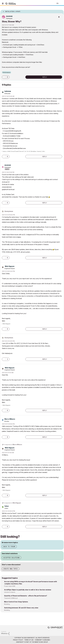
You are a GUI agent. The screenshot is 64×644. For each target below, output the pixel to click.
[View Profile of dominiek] (9, 16)
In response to (13, 444)
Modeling (7, 604)
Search (51, 3)
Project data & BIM (10, 586)
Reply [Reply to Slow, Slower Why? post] (45, 77)
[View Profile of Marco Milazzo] (10, 419)
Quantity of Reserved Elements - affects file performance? (26, 596)
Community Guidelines (42, 640)
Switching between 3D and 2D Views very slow (21, 608)
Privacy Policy (18, 640)
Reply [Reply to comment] (45, 157)
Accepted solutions (12, 558)
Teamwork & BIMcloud (11, 598)
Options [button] (61, 11)
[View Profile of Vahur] (7, 506)
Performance (7, 72)
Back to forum (9, 547)
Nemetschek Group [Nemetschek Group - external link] (41, 642)
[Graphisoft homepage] (55, 628)
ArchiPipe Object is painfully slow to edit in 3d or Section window (28, 590)
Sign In (61, 3)
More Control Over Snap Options (16, 602)
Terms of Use (29, 640)
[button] (4, 77)
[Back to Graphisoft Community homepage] (11, 3)
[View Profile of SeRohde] (8, 91)
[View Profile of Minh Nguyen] (10, 266)
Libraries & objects (10, 592)
